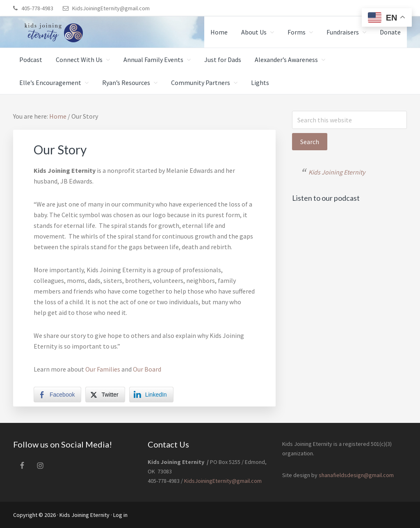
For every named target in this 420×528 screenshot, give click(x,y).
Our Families (103, 369)
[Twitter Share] (105, 395)
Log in (120, 515)
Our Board (147, 369)
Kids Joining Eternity (337, 172)
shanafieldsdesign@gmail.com (356, 475)
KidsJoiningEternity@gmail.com (111, 8)
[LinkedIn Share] (151, 395)
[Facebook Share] (57, 395)
